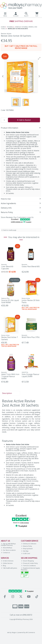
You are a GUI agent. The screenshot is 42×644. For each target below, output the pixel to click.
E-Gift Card (26, 553)
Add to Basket (24, 120)
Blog (4, 566)
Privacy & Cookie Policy (30, 563)
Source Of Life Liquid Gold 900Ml (10, 301)
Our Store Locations (8, 550)
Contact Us (6, 553)
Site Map (25, 551)
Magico (14, 632)
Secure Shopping (28, 561)
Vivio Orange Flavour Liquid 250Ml (31, 375)
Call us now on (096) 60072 (21, 615)
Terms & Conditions (29, 566)
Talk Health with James (9, 568)
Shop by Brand (27, 549)
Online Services (7, 563)
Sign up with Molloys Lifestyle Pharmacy (8, 544)
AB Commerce (30, 632)
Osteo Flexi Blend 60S (31, 266)
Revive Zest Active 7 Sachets (10, 338)
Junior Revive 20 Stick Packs (31, 301)
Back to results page (10, 230)
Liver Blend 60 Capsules (7, 268)
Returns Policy (27, 546)
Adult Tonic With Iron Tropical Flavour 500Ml (10, 376)
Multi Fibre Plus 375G (31, 337)
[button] (39, 58)
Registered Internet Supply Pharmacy (30, 569)
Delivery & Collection (29, 544)
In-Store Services (7, 561)
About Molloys (7, 548)
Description (7, 393)
